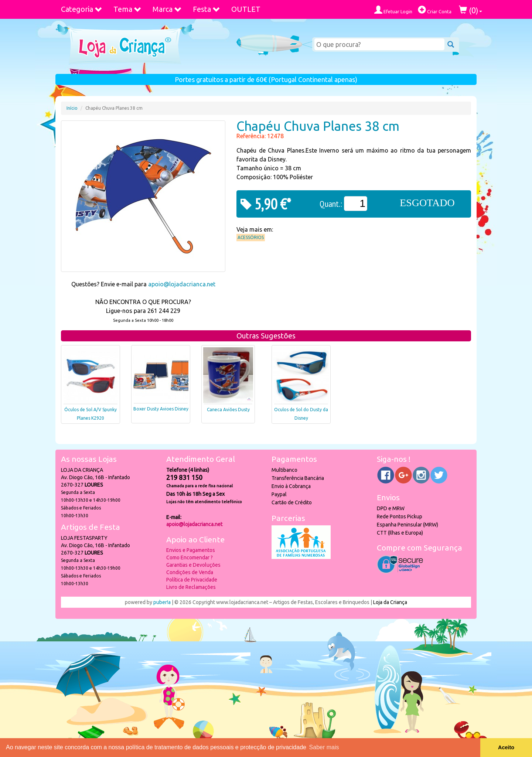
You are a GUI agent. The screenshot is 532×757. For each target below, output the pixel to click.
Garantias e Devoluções (193, 565)
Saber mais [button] (324, 747)
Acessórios (251, 237)
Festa (207, 9)
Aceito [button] (506, 747)
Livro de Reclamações (191, 587)
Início (72, 108)
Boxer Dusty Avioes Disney (161, 409)
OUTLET (246, 9)
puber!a (162, 602)
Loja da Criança (390, 602)
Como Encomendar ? (190, 557)
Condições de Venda (190, 572)
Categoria (82, 9)
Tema (127, 9)
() (470, 10)
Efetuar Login (393, 10)
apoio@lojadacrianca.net (182, 284)
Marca (167, 9)
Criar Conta (435, 10)
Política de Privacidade (192, 580)
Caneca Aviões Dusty (228, 410)
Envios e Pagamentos (191, 550)
